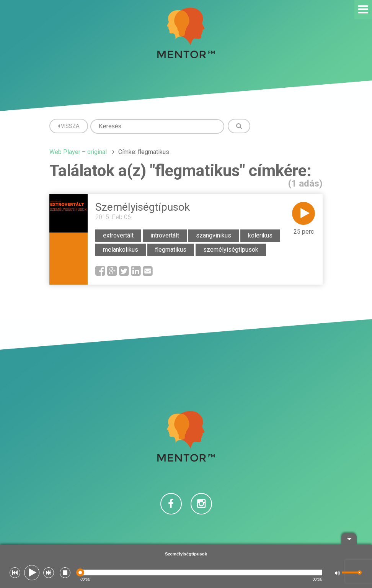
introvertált (165, 235)
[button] (15, 573)
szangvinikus (214, 235)
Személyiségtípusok (143, 207)
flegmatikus (171, 250)
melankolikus (121, 250)
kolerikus (260, 235)
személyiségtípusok (231, 250)
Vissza (69, 126)
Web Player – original (78, 152)
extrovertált (118, 235)
